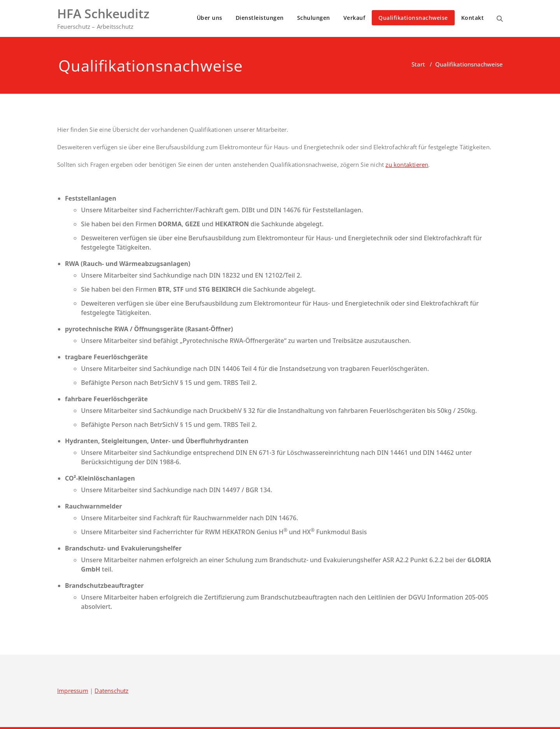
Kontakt (473, 18)
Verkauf (354, 18)
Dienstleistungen (260, 18)
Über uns (210, 18)
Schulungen (314, 18)
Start (418, 64)
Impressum (73, 691)
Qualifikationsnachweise (413, 18)
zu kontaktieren (407, 164)
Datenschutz (111, 691)
